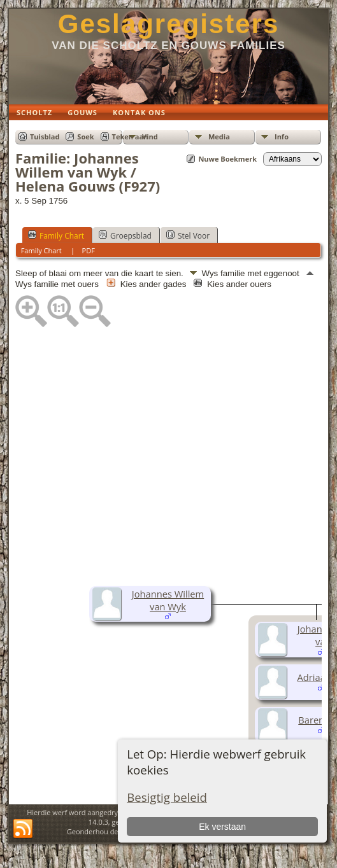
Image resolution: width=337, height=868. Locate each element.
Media (219, 136)
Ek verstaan (222, 827)
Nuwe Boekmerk (227, 159)
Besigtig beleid (167, 797)
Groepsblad (125, 235)
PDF (89, 250)
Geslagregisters (169, 24)
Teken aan (130, 136)
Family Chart (56, 235)
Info (282, 136)
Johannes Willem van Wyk (168, 600)
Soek (85, 136)
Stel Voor (188, 235)
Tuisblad (45, 136)
